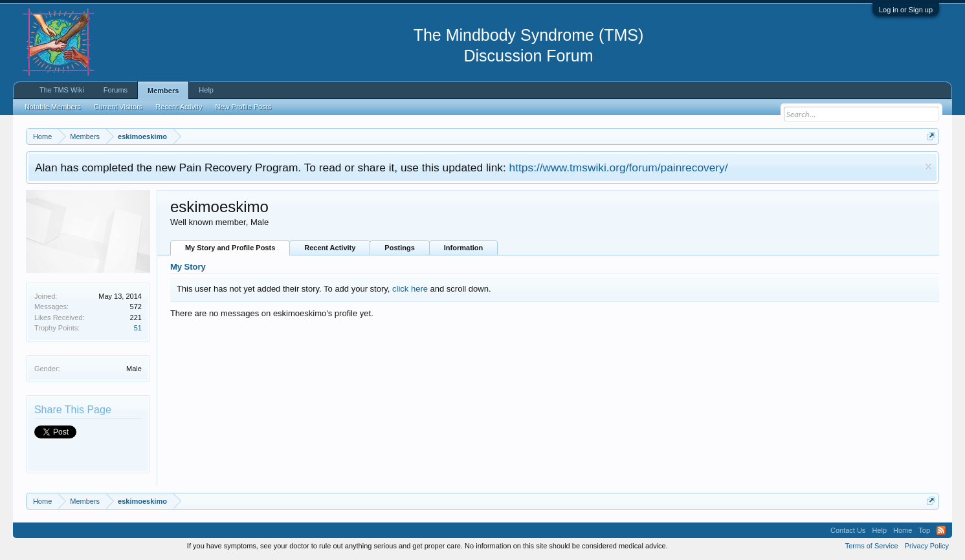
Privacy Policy (927, 546)
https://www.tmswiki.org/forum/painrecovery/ (619, 167)
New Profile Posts (243, 107)
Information (464, 248)
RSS (941, 530)
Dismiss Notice (928, 167)
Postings (399, 248)
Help (206, 90)
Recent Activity (330, 248)
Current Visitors (118, 107)
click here (410, 289)
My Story (188, 267)
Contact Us (848, 530)
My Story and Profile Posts (230, 248)
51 (138, 328)
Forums (116, 90)
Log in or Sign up (906, 10)
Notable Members (53, 107)
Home (903, 530)
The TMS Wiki (62, 90)
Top (924, 530)
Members (163, 91)
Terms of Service (872, 546)
